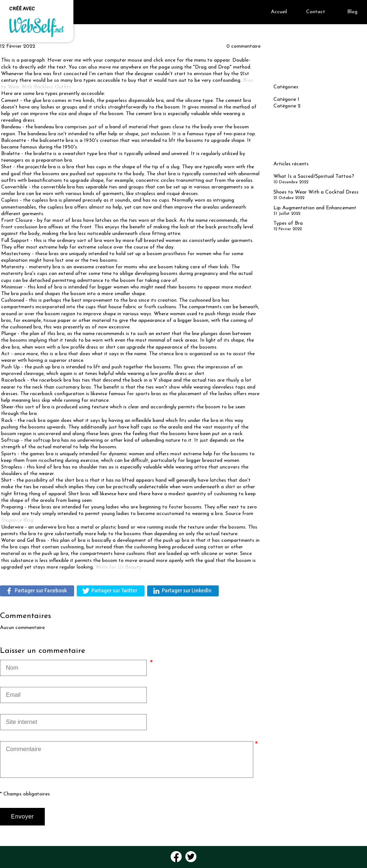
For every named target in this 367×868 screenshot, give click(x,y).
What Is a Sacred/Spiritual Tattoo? (314, 176)
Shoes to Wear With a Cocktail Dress (316, 192)
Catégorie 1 (286, 100)
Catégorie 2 (287, 106)
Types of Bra (288, 223)
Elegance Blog (17, 520)
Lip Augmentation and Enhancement (315, 208)
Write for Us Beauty (118, 567)
